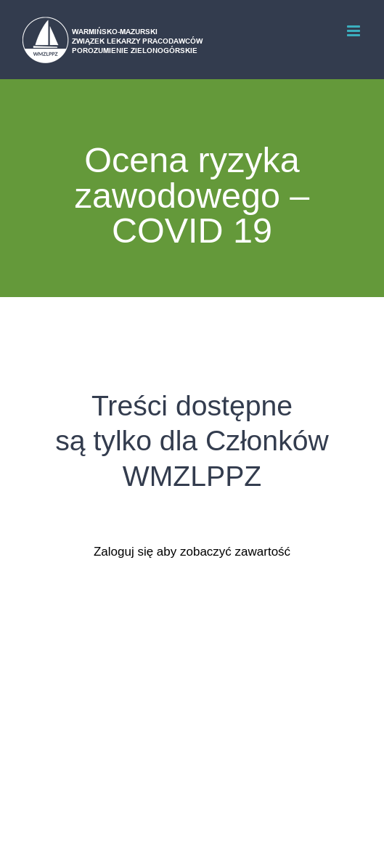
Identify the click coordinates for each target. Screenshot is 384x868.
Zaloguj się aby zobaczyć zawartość (192, 552)
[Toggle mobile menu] (355, 31)
